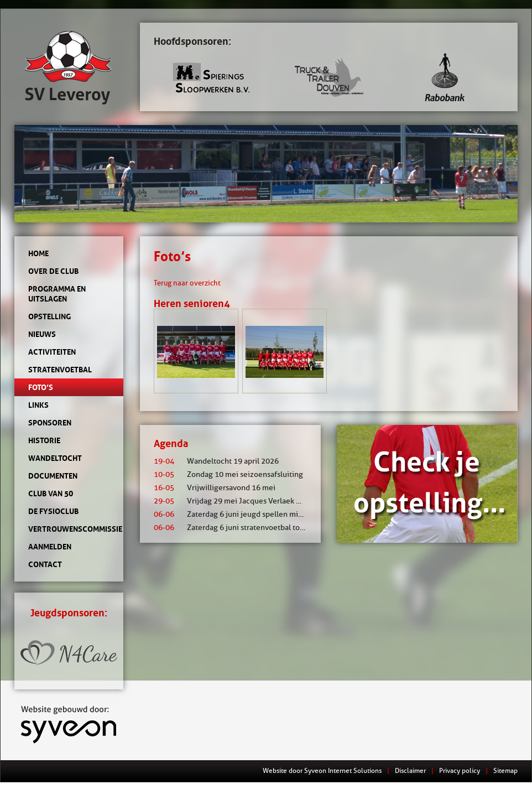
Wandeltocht (55, 458)
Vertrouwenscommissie (69, 529)
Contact (45, 564)
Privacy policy (460, 770)
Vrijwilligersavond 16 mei (215, 488)
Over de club (53, 271)
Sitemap (505, 770)
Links (38, 405)
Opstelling (49, 316)
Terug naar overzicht (187, 283)
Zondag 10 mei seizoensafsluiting (228, 474)
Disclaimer (410, 770)
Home (38, 253)
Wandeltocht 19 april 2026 (216, 461)
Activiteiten (52, 352)
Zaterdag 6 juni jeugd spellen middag (234, 514)
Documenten (53, 476)
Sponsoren (50, 423)
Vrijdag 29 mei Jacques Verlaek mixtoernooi (246, 501)
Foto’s (41, 387)
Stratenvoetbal (60, 370)
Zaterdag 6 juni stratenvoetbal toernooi (238, 528)
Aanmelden (50, 547)
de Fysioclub (53, 511)
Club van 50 (51, 494)
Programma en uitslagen (57, 294)
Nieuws (42, 334)
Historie (44, 440)
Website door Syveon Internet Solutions (322, 770)
